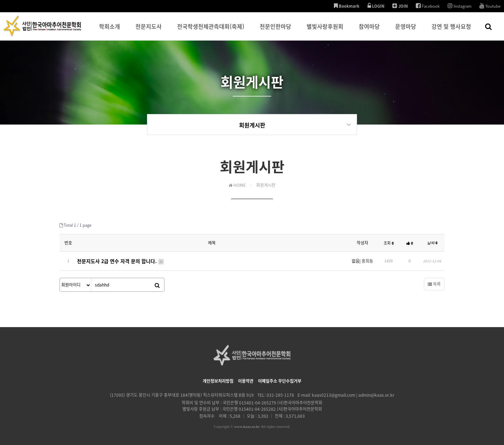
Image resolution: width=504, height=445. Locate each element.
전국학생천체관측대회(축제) (211, 31)
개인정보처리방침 (218, 380)
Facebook (428, 6)
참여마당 (369, 31)
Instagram (460, 6)
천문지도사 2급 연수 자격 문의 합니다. (121, 261)
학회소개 (110, 31)
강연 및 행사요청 (451, 31)
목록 (434, 283)
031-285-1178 (280, 394)
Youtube (490, 6)
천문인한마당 (275, 31)
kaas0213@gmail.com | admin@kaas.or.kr (353, 394)
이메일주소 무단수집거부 (280, 380)
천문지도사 (149, 31)
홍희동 (367, 261)
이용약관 (246, 380)
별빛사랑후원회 (325, 31)
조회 (389, 243)
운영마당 (406, 31)
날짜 (432, 243)
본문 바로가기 (0, 0)
